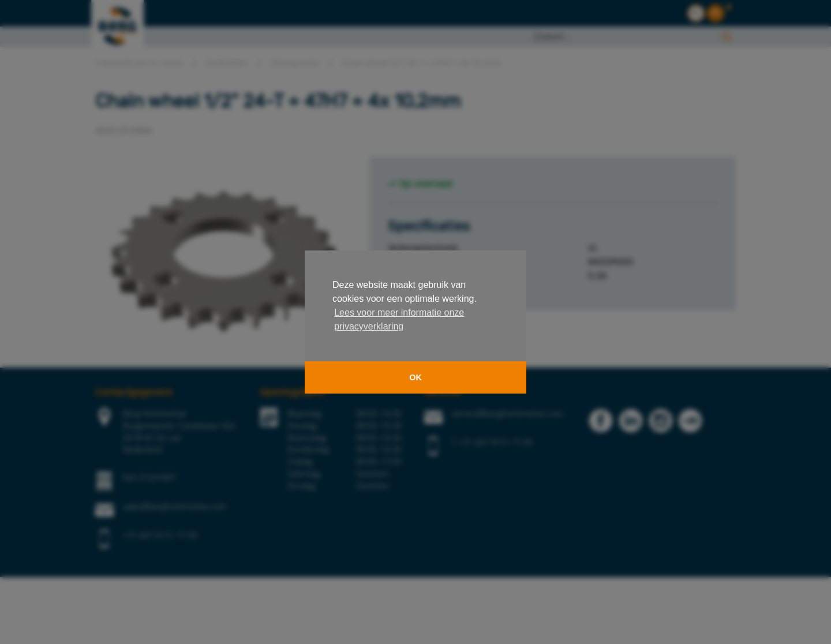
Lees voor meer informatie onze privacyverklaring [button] (399, 319)
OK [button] (415, 377)
